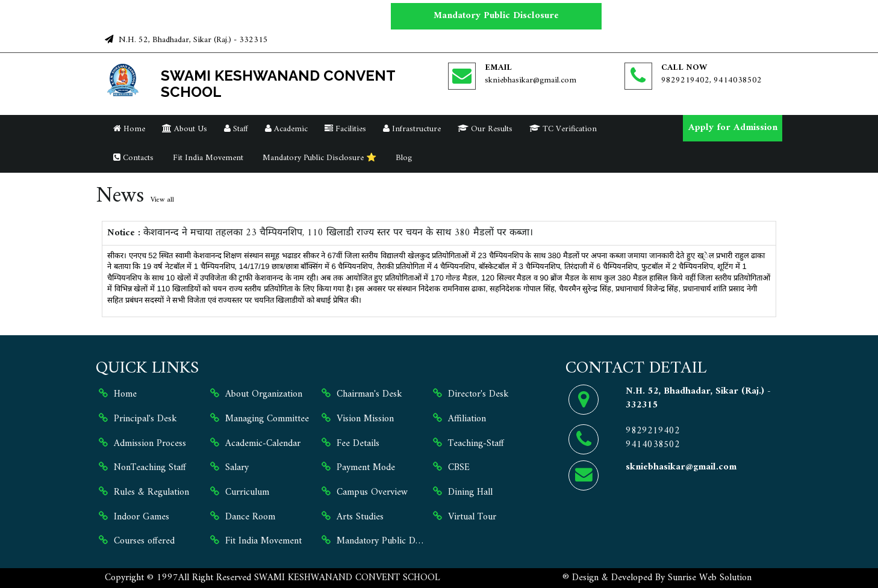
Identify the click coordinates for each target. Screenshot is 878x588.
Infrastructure (412, 129)
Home (129, 129)
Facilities (345, 129)
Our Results (485, 129)
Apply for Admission (733, 128)
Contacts (133, 158)
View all (162, 200)
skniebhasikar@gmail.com (531, 80)
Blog (403, 158)
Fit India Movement (207, 158)
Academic (286, 129)
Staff (236, 129)
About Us (185, 129)
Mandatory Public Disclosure (496, 16)
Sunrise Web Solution (710, 578)
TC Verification (563, 129)
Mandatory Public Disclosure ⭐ (318, 158)
